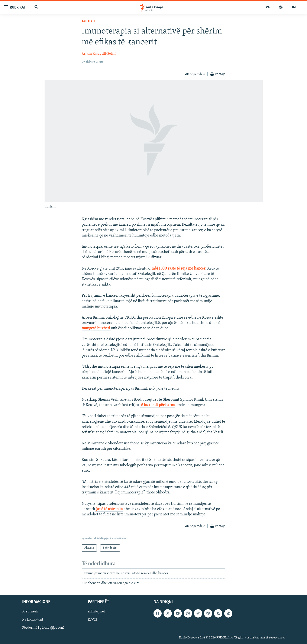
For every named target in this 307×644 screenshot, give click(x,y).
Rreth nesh (30, 612)
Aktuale (89, 21)
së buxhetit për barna (157, 405)
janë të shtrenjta (109, 509)
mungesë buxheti (96, 328)
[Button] (195, 74)
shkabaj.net (96, 612)
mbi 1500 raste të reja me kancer (178, 269)
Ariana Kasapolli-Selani (99, 54)
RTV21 (92, 620)
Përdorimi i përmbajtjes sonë (43, 628)
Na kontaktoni (33, 620)
